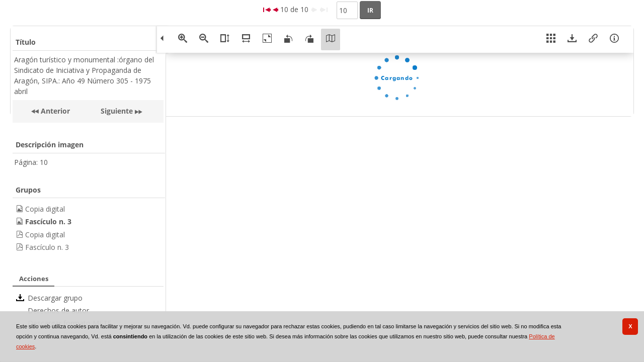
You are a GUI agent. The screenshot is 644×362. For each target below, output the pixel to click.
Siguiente (117, 111)
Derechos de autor (58, 310)
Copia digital (45, 209)
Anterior (54, 111)
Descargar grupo (55, 298)
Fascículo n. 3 (47, 247)
